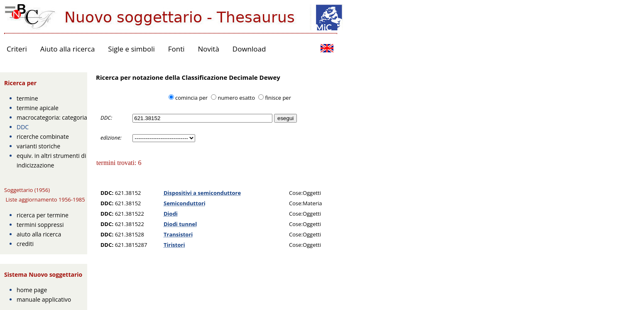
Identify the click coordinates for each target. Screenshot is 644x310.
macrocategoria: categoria (52, 117)
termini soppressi (40, 225)
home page (32, 290)
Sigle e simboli (131, 49)
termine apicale (38, 108)
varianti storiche (38, 146)
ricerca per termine (43, 215)
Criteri (17, 49)
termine (27, 98)
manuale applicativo (44, 299)
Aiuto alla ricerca (68, 49)
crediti (25, 244)
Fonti (176, 49)
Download (249, 49)
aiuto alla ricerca (39, 234)
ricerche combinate (43, 137)
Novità (209, 49)
